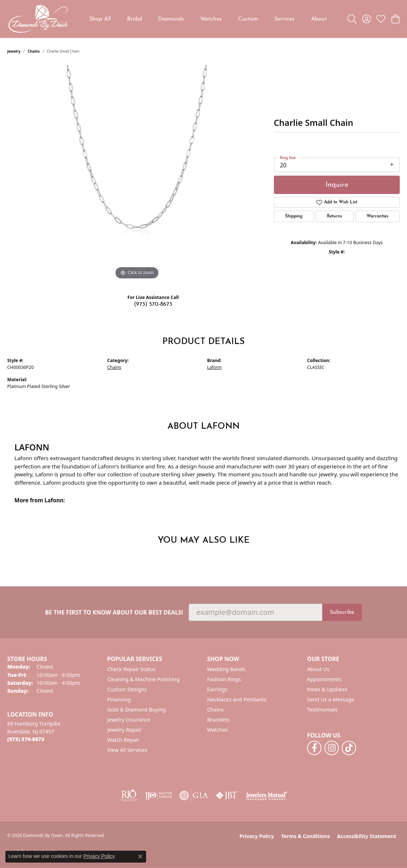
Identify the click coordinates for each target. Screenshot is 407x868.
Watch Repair (123, 740)
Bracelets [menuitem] (218, 720)
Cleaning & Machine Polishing (143, 679)
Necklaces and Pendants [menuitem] (237, 699)
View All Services (127, 750)
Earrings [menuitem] (217, 689)
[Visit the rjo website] (129, 796)
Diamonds (171, 19)
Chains (34, 51)
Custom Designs (127, 689)
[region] (137, 173)
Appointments (324, 679)
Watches (211, 19)
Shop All (100, 19)
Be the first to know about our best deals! (114, 613)
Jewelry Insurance (129, 720)
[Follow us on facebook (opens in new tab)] (314, 748)
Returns (334, 216)
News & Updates (327, 689)
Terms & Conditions (305, 836)
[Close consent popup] (140, 856)
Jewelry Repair (124, 730)
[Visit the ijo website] (159, 796)
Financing (119, 699)
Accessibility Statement (367, 836)
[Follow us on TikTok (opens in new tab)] (349, 748)
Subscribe (342, 612)
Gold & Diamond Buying (137, 710)
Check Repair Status (131, 669)
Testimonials (322, 710)
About (319, 19)
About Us (318, 669)
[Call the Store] (26, 739)
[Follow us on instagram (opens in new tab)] (332, 748)
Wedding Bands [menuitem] (226, 669)
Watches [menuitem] (217, 730)
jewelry (14, 51)
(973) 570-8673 (153, 304)
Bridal (135, 19)
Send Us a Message (331, 699)
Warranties (377, 216)
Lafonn (214, 367)
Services (285, 19)
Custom (248, 19)
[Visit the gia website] (194, 796)
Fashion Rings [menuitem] (224, 679)
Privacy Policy (257, 836)
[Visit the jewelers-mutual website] (266, 796)
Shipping (294, 216)
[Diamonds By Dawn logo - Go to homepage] (38, 19)
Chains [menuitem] (215, 710)
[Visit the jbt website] (227, 796)
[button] (352, 19)
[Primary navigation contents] (208, 19)
